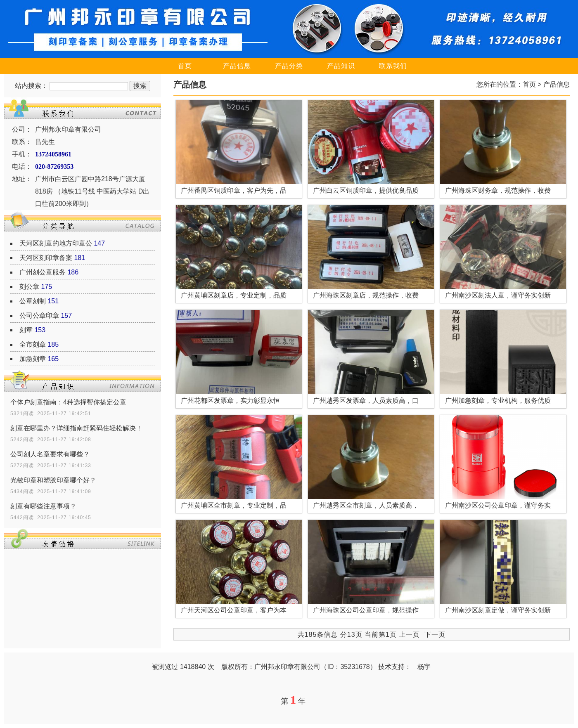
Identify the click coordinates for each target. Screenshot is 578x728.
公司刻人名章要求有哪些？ (50, 454)
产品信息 (237, 66)
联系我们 (393, 66)
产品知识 (341, 66)
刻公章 (29, 287)
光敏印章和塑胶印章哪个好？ (53, 480)
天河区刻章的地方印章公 (56, 243)
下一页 (435, 635)
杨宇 (424, 667)
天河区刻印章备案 (46, 258)
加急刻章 (33, 359)
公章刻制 (33, 301)
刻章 (26, 330)
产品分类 (289, 66)
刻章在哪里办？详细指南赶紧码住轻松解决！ (76, 428)
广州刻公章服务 (43, 272)
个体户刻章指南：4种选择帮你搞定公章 (68, 402)
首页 (185, 66)
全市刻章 (33, 344)
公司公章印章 (39, 316)
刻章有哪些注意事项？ (43, 506)
